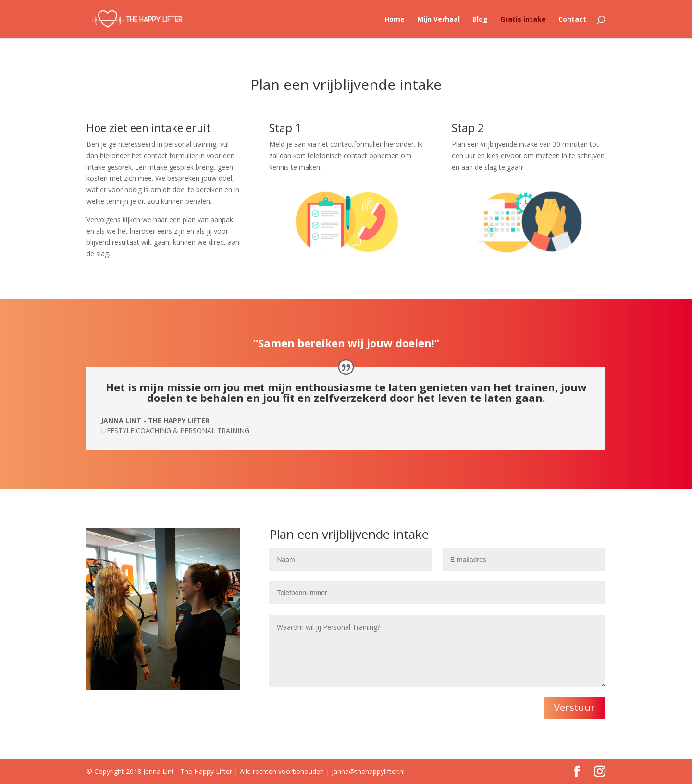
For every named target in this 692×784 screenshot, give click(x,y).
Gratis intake (523, 20)
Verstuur (575, 707)
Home (395, 20)
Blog (480, 20)
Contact (572, 20)
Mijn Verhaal (439, 20)
